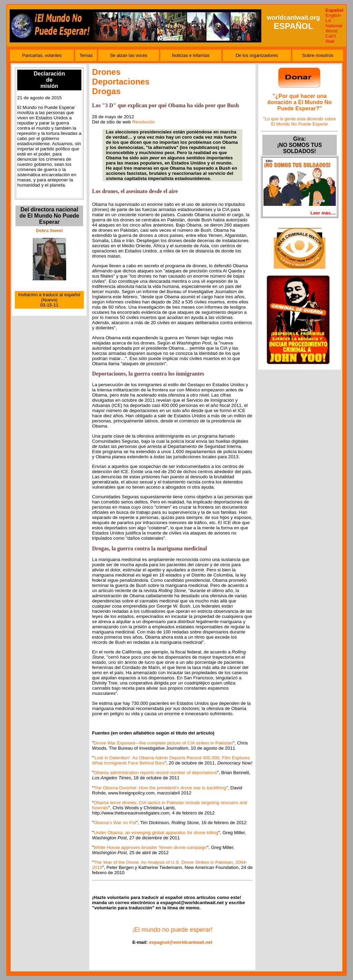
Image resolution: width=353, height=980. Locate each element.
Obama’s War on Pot (115, 823)
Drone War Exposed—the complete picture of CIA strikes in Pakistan (163, 743)
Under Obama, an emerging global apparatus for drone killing (156, 833)
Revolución (143, 122)
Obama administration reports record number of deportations (155, 773)
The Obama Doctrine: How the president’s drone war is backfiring (160, 788)
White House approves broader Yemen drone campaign (150, 847)
